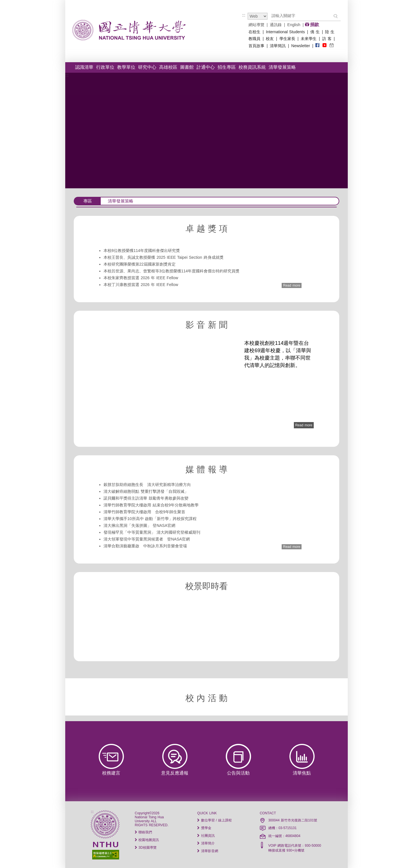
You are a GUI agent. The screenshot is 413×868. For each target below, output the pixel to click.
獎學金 (204, 828)
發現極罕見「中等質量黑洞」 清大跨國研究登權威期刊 (152, 532)
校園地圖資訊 (147, 840)
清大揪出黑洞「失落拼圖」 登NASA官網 (139, 525)
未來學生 (309, 39)
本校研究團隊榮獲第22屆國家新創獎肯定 (140, 264)
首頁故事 (256, 46)
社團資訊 (206, 836)
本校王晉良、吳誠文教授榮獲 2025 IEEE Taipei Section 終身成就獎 (164, 257)
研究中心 (147, 67)
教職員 (254, 39)
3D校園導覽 (146, 848)
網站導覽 (256, 25)
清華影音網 (207, 851)
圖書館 (187, 67)
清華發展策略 (282, 67)
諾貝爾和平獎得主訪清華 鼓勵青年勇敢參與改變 (146, 498)
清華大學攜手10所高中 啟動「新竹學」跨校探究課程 (150, 519)
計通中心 (206, 67)
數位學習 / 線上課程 (214, 820)
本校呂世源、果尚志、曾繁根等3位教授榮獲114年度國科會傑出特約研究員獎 (171, 271)
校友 (270, 39)
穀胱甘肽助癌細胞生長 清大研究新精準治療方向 (147, 485)
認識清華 (84, 67)
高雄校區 (168, 67)
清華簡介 (206, 843)
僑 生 (315, 32)
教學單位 (126, 67)
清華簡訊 (278, 46)
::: (244, 15)
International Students (285, 32)
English (294, 25)
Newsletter (301, 46)
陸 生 (330, 32)
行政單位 (105, 67)
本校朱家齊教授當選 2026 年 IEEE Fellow (141, 278)
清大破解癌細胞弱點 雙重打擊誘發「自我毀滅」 (146, 491)
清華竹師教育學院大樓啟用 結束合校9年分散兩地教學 (151, 505)
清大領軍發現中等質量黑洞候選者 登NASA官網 (147, 539)
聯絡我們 (143, 832)
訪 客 (327, 39)
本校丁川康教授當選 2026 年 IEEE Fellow (141, 285)
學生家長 (287, 39)
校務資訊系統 (252, 67)
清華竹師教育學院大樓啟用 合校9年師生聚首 (144, 512)
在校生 (254, 32)
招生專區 (227, 67)
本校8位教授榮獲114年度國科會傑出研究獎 (142, 251)
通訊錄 (276, 25)
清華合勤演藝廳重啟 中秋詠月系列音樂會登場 (145, 546)
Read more (292, 285)
